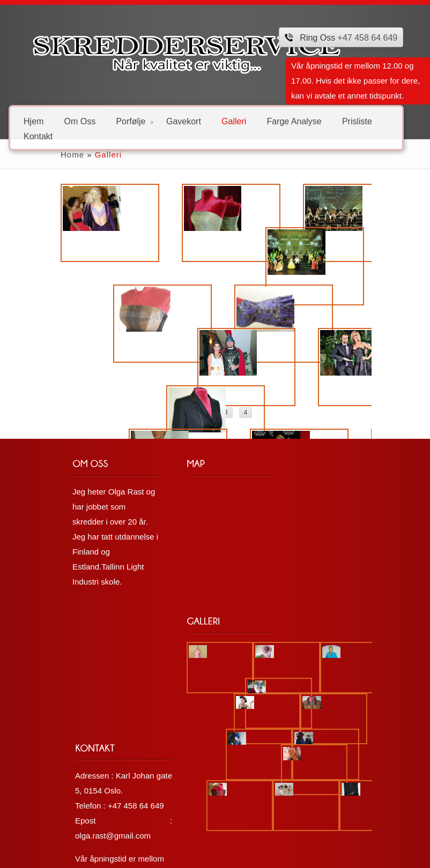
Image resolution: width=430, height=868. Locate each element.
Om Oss (80, 121)
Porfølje (135, 121)
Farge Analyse (294, 121)
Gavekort (184, 121)
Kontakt (38, 136)
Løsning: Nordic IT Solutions (65, 855)
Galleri (234, 121)
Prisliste (357, 121)
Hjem (34, 121)
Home (24, 155)
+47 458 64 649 (368, 38)
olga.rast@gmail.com (239, 751)
